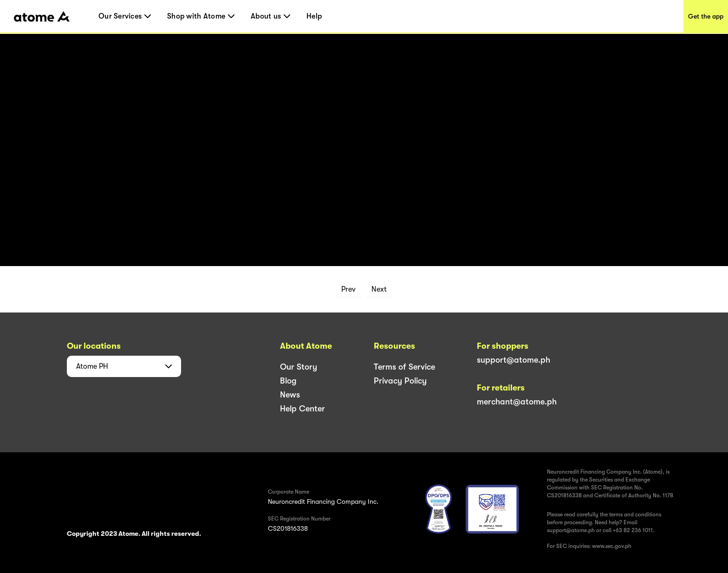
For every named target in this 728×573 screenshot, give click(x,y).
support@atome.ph (513, 360)
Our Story (299, 367)
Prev (348, 289)
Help (314, 16)
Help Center (302, 409)
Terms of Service (404, 367)
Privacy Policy (400, 381)
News (290, 395)
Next (379, 289)
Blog (288, 381)
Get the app (706, 16)
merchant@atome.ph (517, 402)
